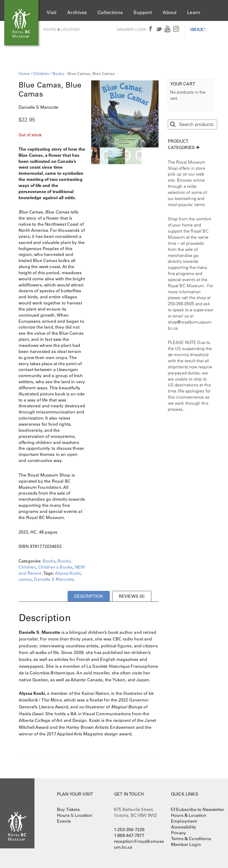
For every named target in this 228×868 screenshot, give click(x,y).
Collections (110, 12)
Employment (184, 821)
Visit (52, 12)
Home (24, 74)
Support (143, 12)
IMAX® (198, 29)
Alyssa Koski (68, 573)
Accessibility (184, 827)
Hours (50, 29)
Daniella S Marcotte (54, 579)
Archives (77, 12)
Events (64, 821)
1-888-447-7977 (129, 835)
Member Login (132, 29)
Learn (194, 12)
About (170, 12)
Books (58, 74)
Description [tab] (89, 596)
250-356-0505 (181, 304)
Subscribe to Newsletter (200, 809)
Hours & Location (189, 815)
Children (41, 74)
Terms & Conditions (191, 839)
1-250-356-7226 (129, 830)
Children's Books (55, 567)
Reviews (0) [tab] (132, 596)
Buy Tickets (68, 809)
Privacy (178, 833)
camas (25, 579)
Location (70, 29)
